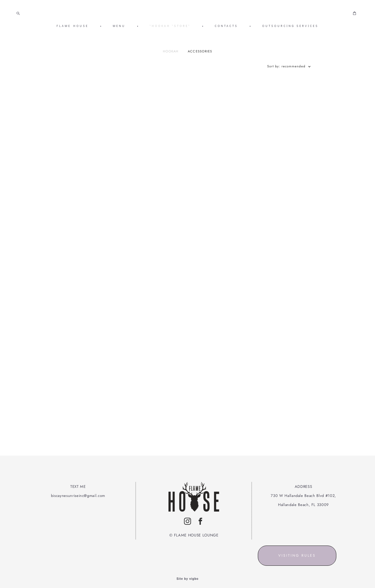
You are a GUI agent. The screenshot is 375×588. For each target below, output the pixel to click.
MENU (119, 27)
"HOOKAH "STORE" (170, 27)
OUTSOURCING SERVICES (290, 27)
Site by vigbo (187, 574)
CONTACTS (226, 27)
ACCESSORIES (200, 53)
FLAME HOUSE (73, 27)
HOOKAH (171, 53)
